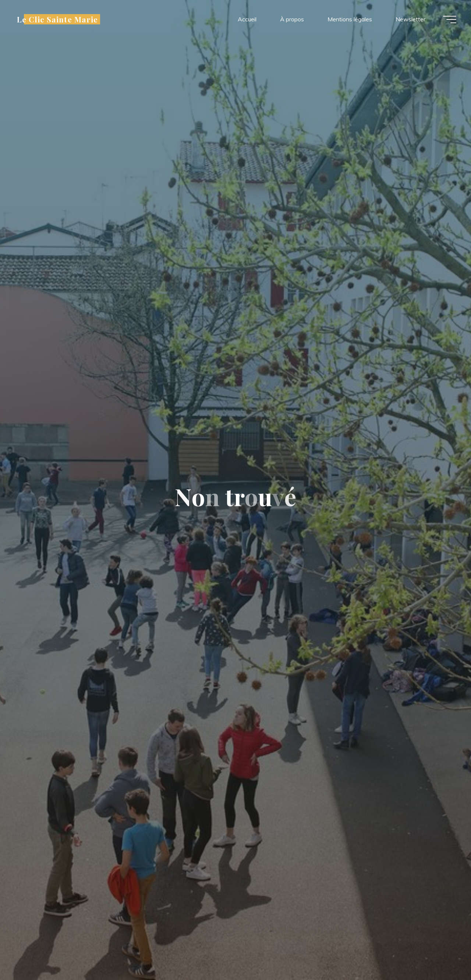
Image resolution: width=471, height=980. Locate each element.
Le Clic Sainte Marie (57, 19)
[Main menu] (450, 20)
